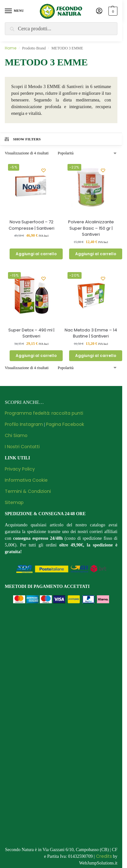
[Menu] (14, 11)
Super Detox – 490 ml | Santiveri (31, 333)
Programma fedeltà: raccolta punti (44, 413)
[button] (112, 11)
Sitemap (14, 502)
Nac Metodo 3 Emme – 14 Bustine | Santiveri (91, 333)
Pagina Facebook (65, 424)
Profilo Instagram (24, 424)
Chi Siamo (16, 435)
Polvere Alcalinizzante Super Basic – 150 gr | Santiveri (91, 228)
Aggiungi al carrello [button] (36, 254)
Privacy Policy (20, 469)
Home (11, 48)
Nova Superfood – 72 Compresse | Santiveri (32, 225)
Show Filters (22, 139)
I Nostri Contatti (22, 447)
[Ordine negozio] (87, 153)
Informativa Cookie (26, 480)
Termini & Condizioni (28, 491)
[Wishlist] (44, 170)
